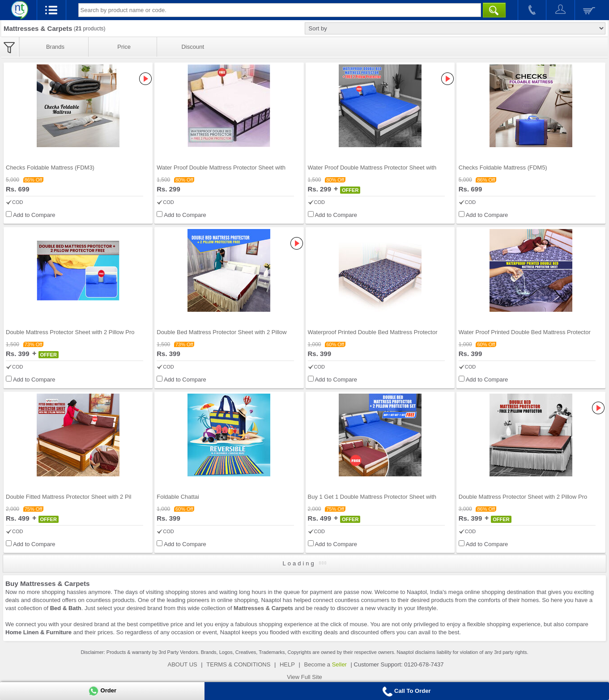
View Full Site (304, 677)
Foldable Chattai (178, 497)
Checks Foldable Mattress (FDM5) (503, 168)
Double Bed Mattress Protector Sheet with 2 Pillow (221, 332)
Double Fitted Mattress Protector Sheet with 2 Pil (68, 497)
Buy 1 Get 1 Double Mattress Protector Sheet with (372, 497)
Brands (55, 47)
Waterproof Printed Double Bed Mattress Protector (373, 332)
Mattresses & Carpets (263, 608)
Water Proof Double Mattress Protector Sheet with (221, 168)
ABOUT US (183, 664)
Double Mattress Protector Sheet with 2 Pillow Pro (70, 332)
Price (124, 47)
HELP (287, 664)
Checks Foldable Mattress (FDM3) (50, 168)
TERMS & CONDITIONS (238, 664)
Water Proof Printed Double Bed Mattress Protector (525, 332)
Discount (193, 47)
